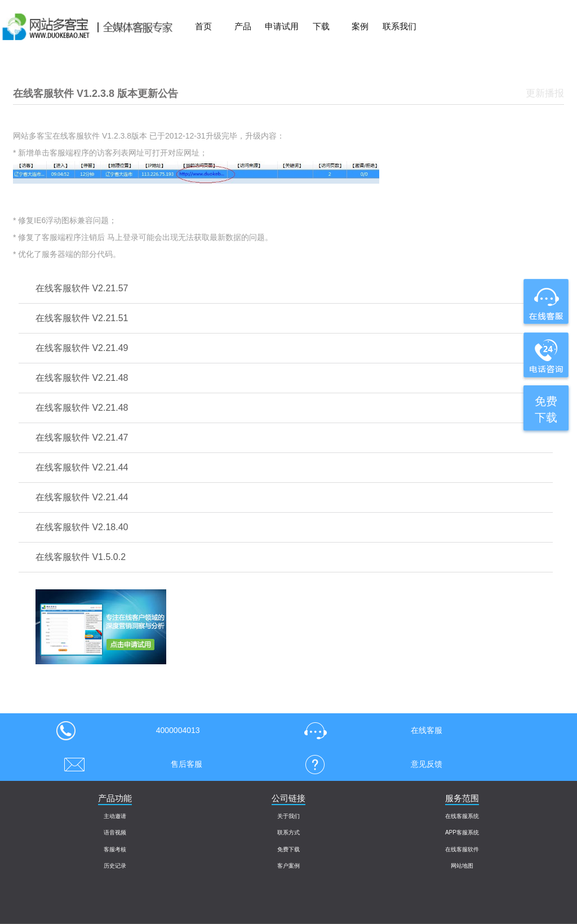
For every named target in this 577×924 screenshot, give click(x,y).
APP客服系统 (462, 832)
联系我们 (400, 26)
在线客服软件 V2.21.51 (82, 318)
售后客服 (129, 764)
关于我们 (288, 816)
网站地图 (462, 866)
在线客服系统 (462, 816)
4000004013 (128, 730)
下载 (321, 26)
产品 (243, 26)
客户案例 (288, 866)
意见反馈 (370, 764)
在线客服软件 (462, 849)
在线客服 (370, 730)
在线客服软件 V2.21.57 (82, 288)
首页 (203, 26)
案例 (360, 26)
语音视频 (115, 832)
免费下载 (288, 849)
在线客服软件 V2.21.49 (82, 348)
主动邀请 (115, 816)
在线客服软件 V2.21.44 (82, 467)
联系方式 (288, 832)
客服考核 (115, 849)
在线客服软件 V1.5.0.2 (81, 557)
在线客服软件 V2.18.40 (82, 527)
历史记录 (115, 866)
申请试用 (282, 26)
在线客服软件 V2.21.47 (82, 437)
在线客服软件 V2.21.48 (82, 378)
